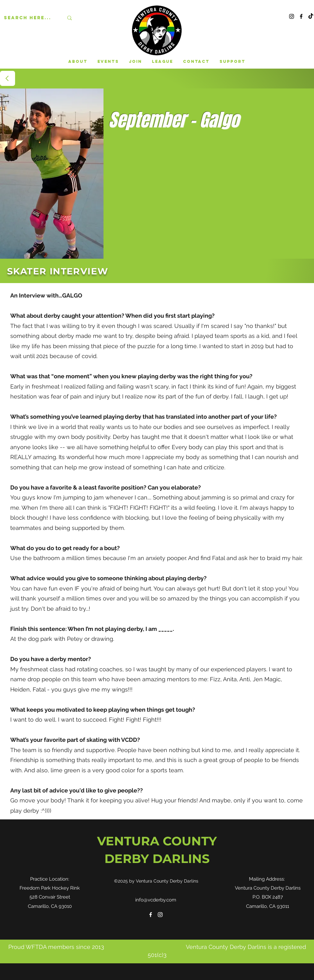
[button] (108, 62)
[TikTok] (311, 16)
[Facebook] (301, 16)
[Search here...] (29, 18)
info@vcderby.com (156, 900)
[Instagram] (292, 16)
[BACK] (8, 78)
